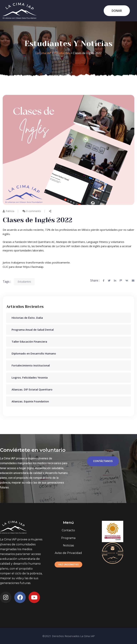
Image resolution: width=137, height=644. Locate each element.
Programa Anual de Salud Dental (33, 330)
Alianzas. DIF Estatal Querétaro (32, 389)
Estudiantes (24, 282)
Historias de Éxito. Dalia (27, 318)
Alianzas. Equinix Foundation (30, 401)
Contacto (68, 530)
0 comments (34, 211)
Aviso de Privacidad (68, 553)
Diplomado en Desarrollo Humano (34, 353)
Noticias (68, 545)
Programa (68, 538)
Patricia (8, 211)
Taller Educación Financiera (29, 341)
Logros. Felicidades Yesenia (30, 377)
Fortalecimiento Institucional (31, 365)
